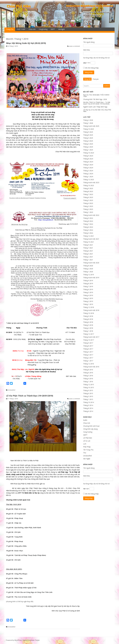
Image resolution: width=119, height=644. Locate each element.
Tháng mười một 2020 (91, 263)
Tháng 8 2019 (88, 283)
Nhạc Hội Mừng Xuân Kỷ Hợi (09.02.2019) (26, 43)
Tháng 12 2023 (89, 180)
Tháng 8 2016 (88, 370)
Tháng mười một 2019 (91, 278)
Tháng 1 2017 (88, 361)
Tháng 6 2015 (88, 393)
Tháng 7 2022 (88, 224)
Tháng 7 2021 (88, 248)
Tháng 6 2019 (88, 289)
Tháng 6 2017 (88, 349)
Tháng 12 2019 (89, 275)
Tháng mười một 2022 (91, 215)
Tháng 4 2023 (88, 203)
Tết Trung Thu (88, 450)
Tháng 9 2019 (88, 281)
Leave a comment (74, 46)
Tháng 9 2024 (88, 156)
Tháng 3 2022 (88, 233)
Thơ (85, 453)
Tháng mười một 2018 (91, 310)
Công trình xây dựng (90, 429)
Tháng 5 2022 (88, 230)
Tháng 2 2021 (88, 257)
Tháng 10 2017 (89, 340)
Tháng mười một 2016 (91, 367)
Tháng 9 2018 (88, 316)
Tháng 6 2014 (88, 411)
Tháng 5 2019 (88, 292)
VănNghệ (61, 29)
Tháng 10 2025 (89, 129)
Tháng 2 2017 (88, 358)
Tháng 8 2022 (88, 221)
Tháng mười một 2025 (91, 126)
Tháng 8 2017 (88, 346)
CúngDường (43, 29)
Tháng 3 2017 (88, 355)
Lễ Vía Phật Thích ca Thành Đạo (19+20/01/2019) (30, 396)
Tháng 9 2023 (88, 188)
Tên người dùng (89, 42)
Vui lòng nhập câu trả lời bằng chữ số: (96, 58)
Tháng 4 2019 (88, 295)
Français (96, 79)
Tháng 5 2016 (88, 376)
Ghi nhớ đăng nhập (92, 68)
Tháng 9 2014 (88, 405)
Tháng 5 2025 (88, 138)
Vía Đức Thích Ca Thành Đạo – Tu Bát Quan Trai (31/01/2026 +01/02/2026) (97, 103)
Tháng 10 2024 (89, 153)
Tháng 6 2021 (88, 251)
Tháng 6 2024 (88, 162)
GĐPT (53, 29)
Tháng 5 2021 (88, 254)
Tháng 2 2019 (88, 301)
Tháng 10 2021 (89, 242)
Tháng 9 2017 (88, 343)
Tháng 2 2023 (88, 209)
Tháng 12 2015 (89, 384)
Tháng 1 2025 (88, 150)
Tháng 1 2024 (88, 177)
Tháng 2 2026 (88, 120)
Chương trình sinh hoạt (91, 426)
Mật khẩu (87, 50)
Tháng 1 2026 (88, 123)
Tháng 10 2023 (89, 185)
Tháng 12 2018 (89, 307)
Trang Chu (10, 29)
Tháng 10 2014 (89, 402)
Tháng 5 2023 (88, 200)
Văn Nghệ (87, 459)
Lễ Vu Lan (87, 441)
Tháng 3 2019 (88, 298)
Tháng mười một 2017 (91, 337)
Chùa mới (32, 29)
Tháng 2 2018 (88, 328)
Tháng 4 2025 (88, 141)
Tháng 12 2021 (89, 236)
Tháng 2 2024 (88, 174)
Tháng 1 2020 (88, 272)
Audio (85, 420)
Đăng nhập (89, 72)
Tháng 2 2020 (88, 269)
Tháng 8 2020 (88, 266)
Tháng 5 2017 (88, 352)
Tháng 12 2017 (89, 334)
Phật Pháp (87, 447)
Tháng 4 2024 (88, 168)
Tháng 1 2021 (88, 260)
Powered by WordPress (14, 640)
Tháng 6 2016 (88, 373)
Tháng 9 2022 (88, 218)
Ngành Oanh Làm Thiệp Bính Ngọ (95, 107)
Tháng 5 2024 (88, 165)
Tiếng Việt (87, 79)
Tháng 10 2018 (89, 313)
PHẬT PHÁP (21, 29)
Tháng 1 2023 (88, 212)
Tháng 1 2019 (88, 304)
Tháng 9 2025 (88, 132)
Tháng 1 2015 (88, 399)
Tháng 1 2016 (88, 382)
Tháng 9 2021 (88, 245)
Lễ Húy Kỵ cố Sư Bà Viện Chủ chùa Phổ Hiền (97, 111)
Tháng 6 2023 (88, 197)
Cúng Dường (88, 432)
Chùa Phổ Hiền (19, 6)
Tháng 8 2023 (88, 191)
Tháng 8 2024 (88, 159)
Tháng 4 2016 (88, 379)
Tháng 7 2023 (88, 194)
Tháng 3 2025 (88, 144)
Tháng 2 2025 (88, 147)
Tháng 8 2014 (88, 408)
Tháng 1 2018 (88, 331)
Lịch (85, 444)
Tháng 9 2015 (88, 390)
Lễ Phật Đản (88, 438)
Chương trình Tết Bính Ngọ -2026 (95, 99)
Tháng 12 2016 (89, 364)
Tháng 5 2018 (88, 325)
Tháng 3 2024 (88, 171)
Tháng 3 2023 (88, 206)
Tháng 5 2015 (88, 396)
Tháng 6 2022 (88, 227)
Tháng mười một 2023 (91, 182)
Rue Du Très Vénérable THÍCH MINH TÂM (96, 96)
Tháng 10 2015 (89, 387)
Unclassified (11, 390)
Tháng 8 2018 (88, 319)
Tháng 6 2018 (88, 322)
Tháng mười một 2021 (91, 239)
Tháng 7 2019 (88, 286)
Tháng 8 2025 (88, 135)
